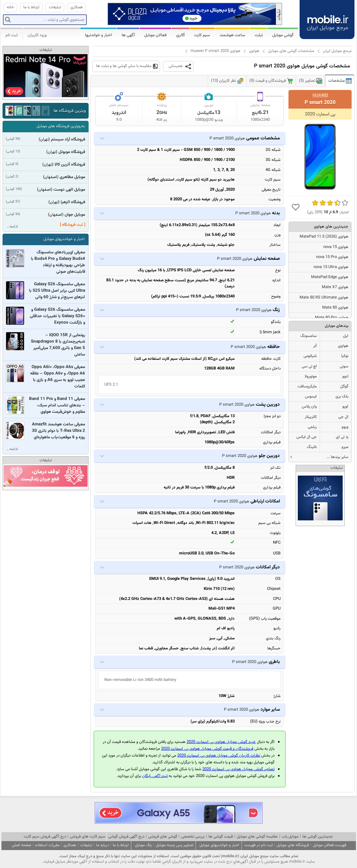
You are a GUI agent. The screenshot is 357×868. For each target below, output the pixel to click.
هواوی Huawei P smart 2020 (215, 51)
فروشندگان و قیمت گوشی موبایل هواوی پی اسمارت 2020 (207, 749)
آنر (315, 346)
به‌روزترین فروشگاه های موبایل (61, 126)
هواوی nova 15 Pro (332, 257)
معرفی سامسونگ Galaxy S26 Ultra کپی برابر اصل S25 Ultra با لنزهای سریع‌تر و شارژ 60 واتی (57, 291)
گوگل (344, 387)
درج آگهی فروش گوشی (126, 837)
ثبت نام (12, 35)
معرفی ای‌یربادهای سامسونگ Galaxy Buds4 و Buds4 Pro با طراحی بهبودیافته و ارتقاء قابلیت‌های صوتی (58, 262)
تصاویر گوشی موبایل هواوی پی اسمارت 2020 (238, 769)
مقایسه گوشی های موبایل (257, 837)
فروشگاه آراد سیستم (68, 139)
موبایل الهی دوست (69, 190)
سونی (344, 366)
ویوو (345, 427)
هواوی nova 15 (336, 247)
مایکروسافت (307, 387)
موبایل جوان (75, 215)
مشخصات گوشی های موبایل (291, 51)
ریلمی (312, 427)
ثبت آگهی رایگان (155, 776)
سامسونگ (309, 336)
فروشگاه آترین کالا (70, 164)
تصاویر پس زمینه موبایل (175, 845)
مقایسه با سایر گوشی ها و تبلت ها (124, 66)
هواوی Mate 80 (335, 308)
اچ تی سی (309, 366)
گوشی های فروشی (163, 837)
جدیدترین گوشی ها (318, 837)
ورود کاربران (37, 35)
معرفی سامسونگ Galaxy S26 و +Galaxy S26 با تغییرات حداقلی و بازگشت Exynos (57, 316)
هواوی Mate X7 (335, 287)
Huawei (320, 95)
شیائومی (310, 356)
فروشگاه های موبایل (293, 845)
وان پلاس (309, 407)
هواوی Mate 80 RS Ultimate (324, 298)
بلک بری (342, 397)
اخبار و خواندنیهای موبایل (64, 239)
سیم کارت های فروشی (88, 837)
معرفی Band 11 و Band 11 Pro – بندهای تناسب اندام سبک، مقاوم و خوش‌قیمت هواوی (57, 405)
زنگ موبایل (143, 845)
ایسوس (311, 397)
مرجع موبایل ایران (337, 51)
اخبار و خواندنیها (98, 35)
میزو (345, 447)
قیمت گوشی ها (221, 837)
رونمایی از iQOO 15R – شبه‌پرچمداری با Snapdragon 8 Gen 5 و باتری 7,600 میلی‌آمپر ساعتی (58, 345)
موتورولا (311, 376)
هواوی (254, 51)
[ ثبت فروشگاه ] (73, 225)
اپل (346, 336)
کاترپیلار (311, 417)
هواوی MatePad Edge (330, 277)
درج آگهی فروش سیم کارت (45, 837)
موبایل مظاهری (72, 177)
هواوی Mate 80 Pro (332, 318)
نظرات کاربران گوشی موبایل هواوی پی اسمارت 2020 (219, 756)
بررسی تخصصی (193, 837)
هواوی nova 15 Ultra (331, 267)
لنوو (345, 376)
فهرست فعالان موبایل (330, 845)
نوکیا (345, 356)
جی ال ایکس (307, 437)
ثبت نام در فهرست (258, 845)
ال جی (343, 417)
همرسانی (176, 66)
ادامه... (12, 227)
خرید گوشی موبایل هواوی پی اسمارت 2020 (221, 742)
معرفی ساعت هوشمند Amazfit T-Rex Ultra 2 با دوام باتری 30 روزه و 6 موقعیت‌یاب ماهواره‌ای (58, 431)
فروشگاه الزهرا (73, 202)
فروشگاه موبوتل (72, 152)
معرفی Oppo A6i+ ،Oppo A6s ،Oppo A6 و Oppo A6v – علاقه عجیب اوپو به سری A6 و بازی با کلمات (58, 377)
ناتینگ (312, 447)
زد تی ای (342, 437)
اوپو (345, 407)
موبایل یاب (290, 837)
